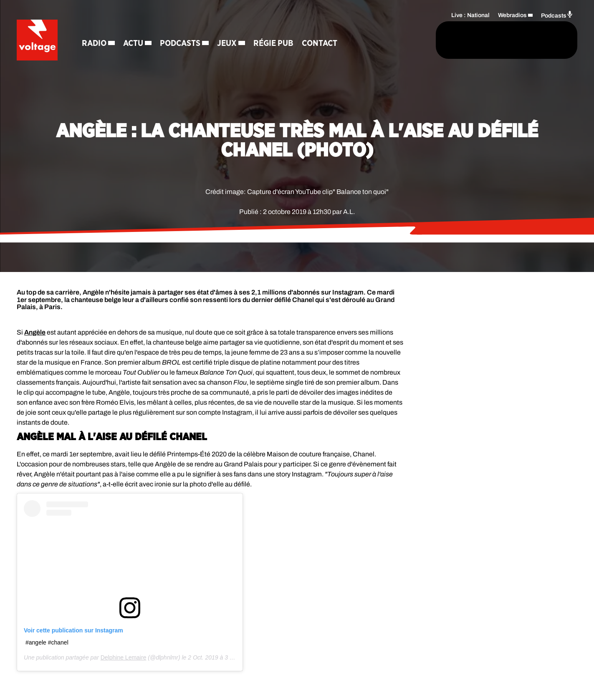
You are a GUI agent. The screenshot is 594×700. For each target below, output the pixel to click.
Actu (134, 44)
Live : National (470, 15)
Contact (320, 44)
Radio (95, 44)
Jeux (228, 44)
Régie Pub (274, 44)
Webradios (512, 15)
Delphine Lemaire (124, 657)
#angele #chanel (47, 642)
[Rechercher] (397, 40)
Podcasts (181, 44)
